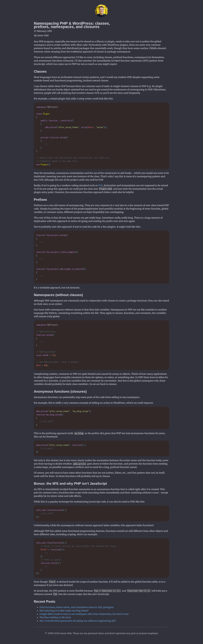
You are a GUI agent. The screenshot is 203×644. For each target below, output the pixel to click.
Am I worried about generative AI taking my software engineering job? (78, 621)
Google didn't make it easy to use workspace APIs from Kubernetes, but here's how (84, 614)
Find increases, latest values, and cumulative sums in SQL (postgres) (77, 607)
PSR (100, 185)
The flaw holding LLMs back (55, 617)
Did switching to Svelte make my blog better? (64, 611)
